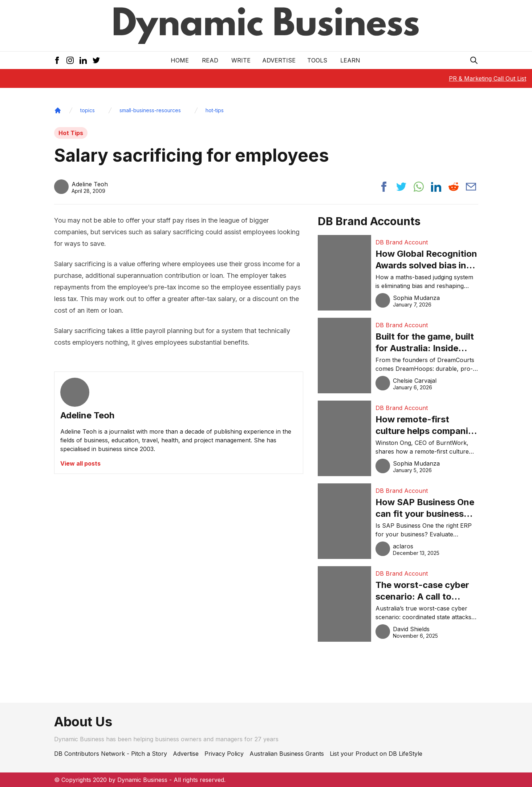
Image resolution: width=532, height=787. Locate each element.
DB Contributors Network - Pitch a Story (111, 754)
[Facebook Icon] (57, 60)
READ (210, 60)
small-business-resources (150, 110)
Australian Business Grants (287, 754)
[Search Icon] (474, 60)
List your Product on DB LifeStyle (376, 754)
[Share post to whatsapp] (419, 187)
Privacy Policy (224, 754)
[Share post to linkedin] (436, 187)
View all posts (80, 463)
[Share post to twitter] (401, 187)
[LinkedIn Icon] (83, 60)
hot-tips (215, 110)
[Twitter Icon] (96, 60)
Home (180, 60)
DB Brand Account (402, 242)
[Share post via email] (471, 187)
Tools (317, 60)
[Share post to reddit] (454, 187)
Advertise (279, 60)
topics (88, 110)
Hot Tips (71, 133)
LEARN (350, 60)
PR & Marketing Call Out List (488, 78)
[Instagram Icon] (70, 60)
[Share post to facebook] (384, 187)
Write (241, 60)
